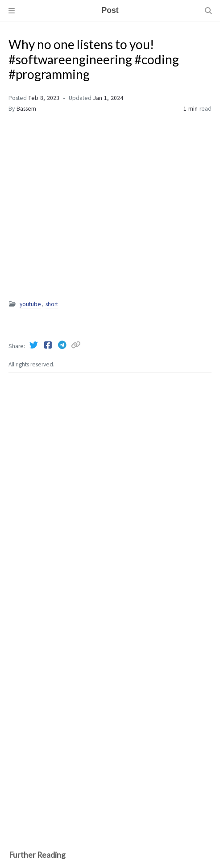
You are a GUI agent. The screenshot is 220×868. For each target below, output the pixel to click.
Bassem (26, 109)
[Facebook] (49, 345)
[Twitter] (34, 345)
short (52, 304)
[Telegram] (63, 345)
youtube (30, 304)
